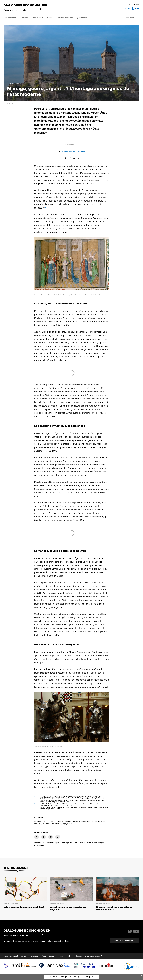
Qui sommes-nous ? (132, 18)
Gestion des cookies (65, 956)
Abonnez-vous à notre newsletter (125, 941)
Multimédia (83, 18)
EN (137, 4)
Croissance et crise (11, 18)
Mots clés (34, 956)
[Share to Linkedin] (78, 158)
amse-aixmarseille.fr (93, 956)
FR (134, 4)
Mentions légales (48, 956)
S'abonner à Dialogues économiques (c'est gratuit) (72, 977)
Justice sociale (38, 18)
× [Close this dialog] (141, 975)
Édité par (132, 9)
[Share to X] (66, 158)
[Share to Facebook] (70, 158)
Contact (79, 956)
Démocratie (25, 18)
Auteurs (24, 956)
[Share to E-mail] (74, 158)
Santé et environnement (65, 18)
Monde (50, 18)
